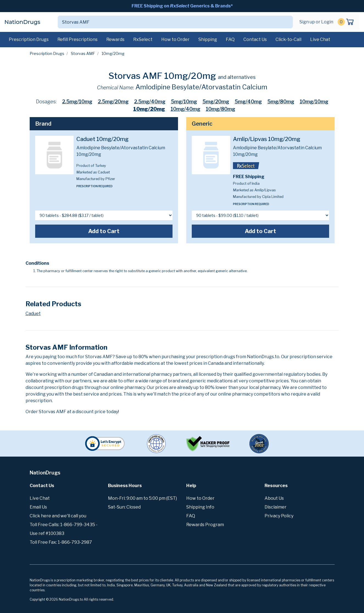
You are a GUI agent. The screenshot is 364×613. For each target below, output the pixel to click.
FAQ (230, 39)
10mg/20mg (149, 109)
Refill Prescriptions (77, 39)
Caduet (33, 314)
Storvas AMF (83, 53)
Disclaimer (276, 507)
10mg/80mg (220, 109)
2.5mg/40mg (150, 102)
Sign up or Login (316, 22)
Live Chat (320, 39)
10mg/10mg (314, 102)
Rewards (115, 39)
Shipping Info (200, 507)
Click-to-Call (288, 39)
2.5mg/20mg (113, 102)
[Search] (169, 22)
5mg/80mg (281, 102)
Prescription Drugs (29, 39)
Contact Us (255, 39)
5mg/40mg (248, 102)
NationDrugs (22, 22)
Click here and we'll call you (58, 516)
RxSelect (143, 39)
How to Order (175, 39)
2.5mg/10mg (77, 102)
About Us (274, 498)
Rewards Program (205, 525)
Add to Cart (104, 231)
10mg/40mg (185, 109)
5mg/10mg (184, 102)
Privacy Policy (279, 516)
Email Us (38, 507)
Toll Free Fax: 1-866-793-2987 (61, 542)
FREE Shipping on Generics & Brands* (182, 6)
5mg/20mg (216, 102)
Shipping (208, 39)
